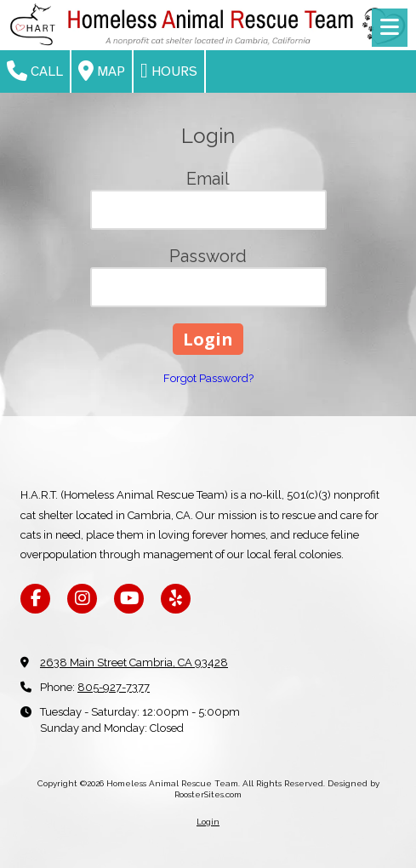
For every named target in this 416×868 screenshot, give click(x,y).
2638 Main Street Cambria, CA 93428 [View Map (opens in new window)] (134, 662)
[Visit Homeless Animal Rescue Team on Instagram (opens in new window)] (82, 599)
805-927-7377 (114, 687)
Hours (169, 71)
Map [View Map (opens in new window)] (102, 71)
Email (208, 179)
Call (35, 71)
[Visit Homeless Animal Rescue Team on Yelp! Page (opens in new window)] (176, 599)
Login (208, 822)
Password (208, 256)
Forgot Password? (208, 378)
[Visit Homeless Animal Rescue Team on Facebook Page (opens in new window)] (35, 599)
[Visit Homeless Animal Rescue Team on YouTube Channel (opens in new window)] (129, 599)
